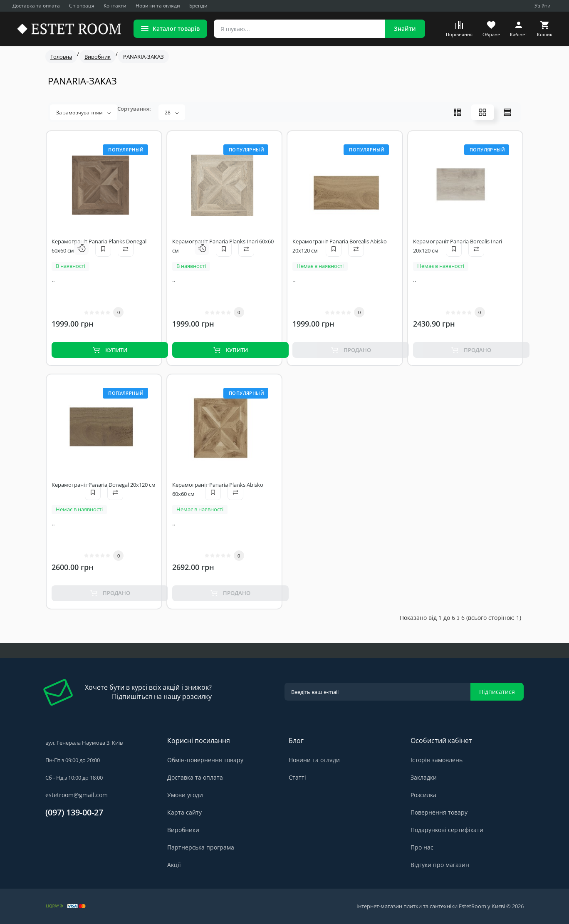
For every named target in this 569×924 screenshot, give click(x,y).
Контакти (115, 6)
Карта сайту (184, 812)
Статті (297, 777)
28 (172, 113)
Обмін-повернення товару (205, 760)
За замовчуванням (84, 113)
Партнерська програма (201, 847)
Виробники (183, 830)
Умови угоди (185, 795)
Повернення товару (439, 812)
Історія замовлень (437, 760)
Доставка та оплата (36, 6)
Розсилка (423, 795)
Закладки (424, 777)
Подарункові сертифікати (447, 830)
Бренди (198, 6)
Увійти (543, 6)
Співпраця (82, 6)
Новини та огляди (158, 6)
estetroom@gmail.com (77, 795)
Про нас (422, 847)
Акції (174, 865)
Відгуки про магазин (440, 865)
